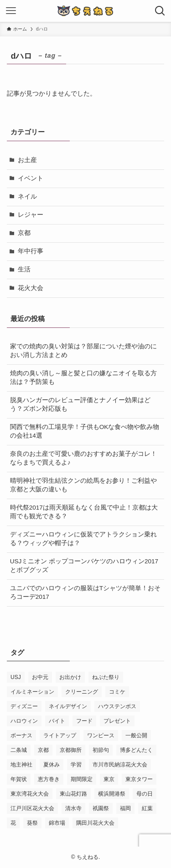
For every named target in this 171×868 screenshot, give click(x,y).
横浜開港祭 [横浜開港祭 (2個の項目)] (112, 794)
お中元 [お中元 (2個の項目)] (40, 677)
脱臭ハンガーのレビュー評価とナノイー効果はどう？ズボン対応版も (80, 404)
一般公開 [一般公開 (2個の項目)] (136, 735)
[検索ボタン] (160, 11)
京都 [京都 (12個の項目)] (43, 750)
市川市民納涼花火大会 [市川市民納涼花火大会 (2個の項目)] (120, 765)
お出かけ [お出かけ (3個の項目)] (70, 677)
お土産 (27, 160)
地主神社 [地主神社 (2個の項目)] (21, 765)
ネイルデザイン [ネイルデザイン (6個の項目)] (68, 706)
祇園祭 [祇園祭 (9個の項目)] (101, 808)
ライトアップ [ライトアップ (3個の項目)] (60, 735)
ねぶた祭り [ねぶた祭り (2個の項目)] (106, 677)
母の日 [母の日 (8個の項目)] (145, 794)
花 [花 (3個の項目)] (13, 823)
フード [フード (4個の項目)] (84, 721)
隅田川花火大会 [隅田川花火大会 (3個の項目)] (95, 823)
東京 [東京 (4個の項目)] (109, 779)
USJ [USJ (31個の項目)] (16, 677)
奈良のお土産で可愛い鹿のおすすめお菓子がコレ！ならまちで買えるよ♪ (83, 458)
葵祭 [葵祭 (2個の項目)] (32, 823)
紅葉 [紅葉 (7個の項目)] (147, 808)
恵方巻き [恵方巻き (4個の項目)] (49, 779)
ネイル (27, 197)
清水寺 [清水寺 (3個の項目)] (73, 808)
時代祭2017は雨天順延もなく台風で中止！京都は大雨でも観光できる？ (84, 512)
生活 (24, 269)
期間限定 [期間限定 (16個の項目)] (82, 779)
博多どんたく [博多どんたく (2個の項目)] (136, 750)
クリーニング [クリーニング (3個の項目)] (82, 692)
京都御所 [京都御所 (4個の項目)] (71, 750)
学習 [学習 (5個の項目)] (76, 765)
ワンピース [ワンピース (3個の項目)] (101, 735)
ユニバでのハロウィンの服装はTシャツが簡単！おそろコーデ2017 (85, 592)
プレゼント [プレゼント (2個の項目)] (117, 721)
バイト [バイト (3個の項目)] (57, 721)
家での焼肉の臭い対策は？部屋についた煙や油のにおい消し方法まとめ (83, 351)
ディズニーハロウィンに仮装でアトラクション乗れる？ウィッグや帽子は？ (83, 539)
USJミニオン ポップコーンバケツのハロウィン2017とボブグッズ (84, 566)
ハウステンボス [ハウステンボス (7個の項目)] (117, 706)
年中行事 (31, 251)
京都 (24, 233)
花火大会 (31, 288)
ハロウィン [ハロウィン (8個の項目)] (24, 721)
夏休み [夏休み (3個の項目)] (52, 765)
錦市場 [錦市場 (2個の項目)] (57, 823)
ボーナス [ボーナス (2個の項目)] (21, 735)
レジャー (31, 215)
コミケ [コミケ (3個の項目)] (117, 692)
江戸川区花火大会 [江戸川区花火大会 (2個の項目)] (32, 808)
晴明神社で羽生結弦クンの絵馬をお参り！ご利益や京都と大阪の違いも (83, 485)
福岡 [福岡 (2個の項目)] (125, 808)
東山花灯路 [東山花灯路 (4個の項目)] (73, 794)
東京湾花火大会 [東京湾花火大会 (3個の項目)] (30, 794)
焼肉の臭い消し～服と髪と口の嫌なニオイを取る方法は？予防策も (83, 378)
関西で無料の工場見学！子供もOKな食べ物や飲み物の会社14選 (85, 431)
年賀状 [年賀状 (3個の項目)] (19, 779)
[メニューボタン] (11, 11)
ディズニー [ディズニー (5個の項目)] (24, 706)
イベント (31, 178)
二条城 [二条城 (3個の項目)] (19, 750)
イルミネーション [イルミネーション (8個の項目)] (32, 692)
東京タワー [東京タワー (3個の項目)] (139, 779)
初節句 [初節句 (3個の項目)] (101, 750)
